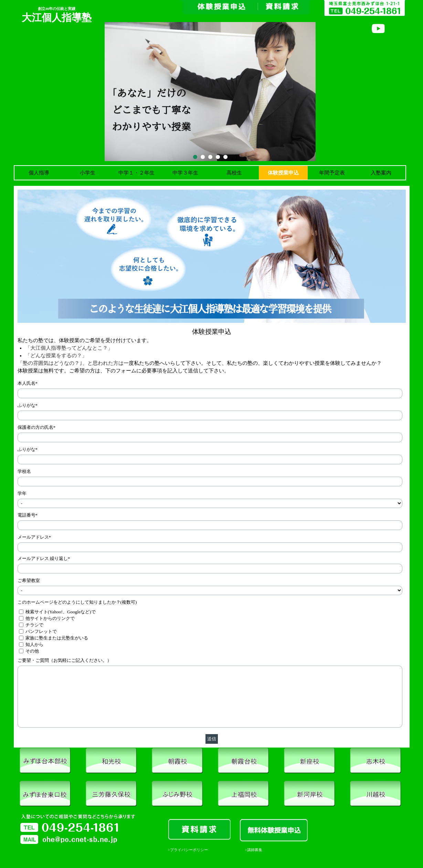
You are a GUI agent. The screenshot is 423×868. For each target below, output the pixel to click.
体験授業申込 (283, 173)
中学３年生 (185, 173)
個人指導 (39, 173)
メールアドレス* (34, 537)
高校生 (234, 173)
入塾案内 (381, 173)
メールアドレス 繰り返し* (44, 558)
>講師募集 (254, 850)
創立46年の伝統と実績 (57, 9)
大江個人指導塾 (57, 18)
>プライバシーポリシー (188, 850)
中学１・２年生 (136, 173)
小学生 (88, 173)
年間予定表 (332, 173)
